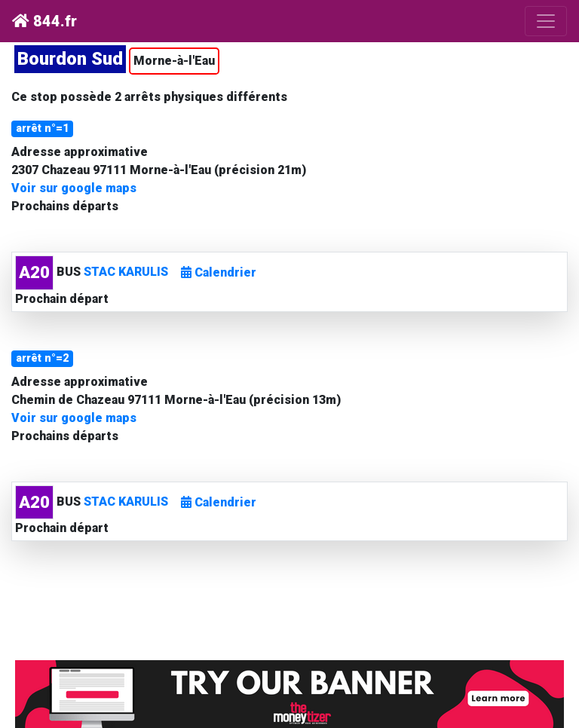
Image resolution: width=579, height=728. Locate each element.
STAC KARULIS (126, 272)
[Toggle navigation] (546, 21)
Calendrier (219, 272)
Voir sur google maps (74, 188)
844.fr (44, 21)
